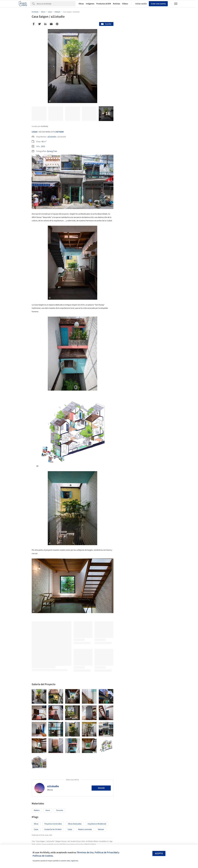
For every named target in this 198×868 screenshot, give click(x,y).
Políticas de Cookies (43, 856)
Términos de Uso (85, 852)
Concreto (60, 810)
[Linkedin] (45, 24)
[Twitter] (39, 24)
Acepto (159, 854)
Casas (35, 132)
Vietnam (60, 132)
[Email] (51, 24)
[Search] (56, 4)
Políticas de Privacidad (106, 852)
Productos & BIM (104, 4)
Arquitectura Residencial (97, 824)
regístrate (74, 861)
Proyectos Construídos (53, 824)
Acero (48, 810)
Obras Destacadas (75, 824)
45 (43, 142)
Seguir (101, 788)
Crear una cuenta (158, 4)
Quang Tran (52, 151)
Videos (125, 4)
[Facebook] (34, 24)
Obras (81, 4)
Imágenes (90, 4)
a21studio (52, 137)
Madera (37, 810)
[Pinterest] (57, 24)
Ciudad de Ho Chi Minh (53, 829)
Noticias (117, 4)
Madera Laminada (85, 829)
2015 (43, 146)
